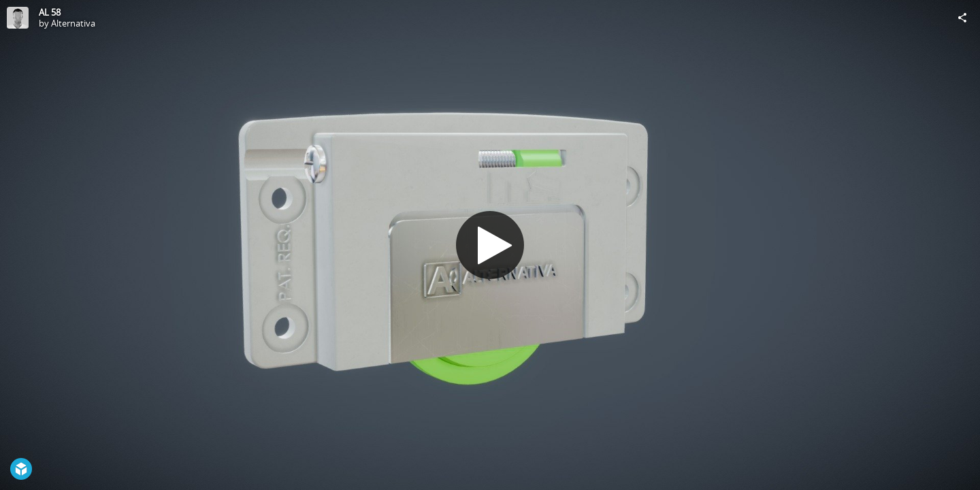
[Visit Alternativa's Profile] (18, 18)
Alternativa (73, 23)
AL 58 (50, 12)
